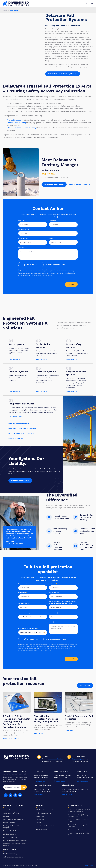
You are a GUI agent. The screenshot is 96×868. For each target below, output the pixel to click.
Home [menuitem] (5, 10)
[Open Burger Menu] (92, 4)
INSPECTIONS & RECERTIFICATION (21, 433)
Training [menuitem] (39, 823)
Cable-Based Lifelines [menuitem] (11, 813)
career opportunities (55, 759)
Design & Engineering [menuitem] (43, 813)
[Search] (87, 3)
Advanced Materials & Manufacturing (21, 128)
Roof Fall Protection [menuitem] (10, 837)
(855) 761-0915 (67, 795)
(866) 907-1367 (39, 795)
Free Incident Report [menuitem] (75, 830)
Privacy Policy (47, 650)
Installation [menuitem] (40, 819)
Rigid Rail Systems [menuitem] (10, 834)
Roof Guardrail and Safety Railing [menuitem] (15, 840)
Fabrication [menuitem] (40, 816)
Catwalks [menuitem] (7, 816)
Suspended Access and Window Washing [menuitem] (15, 845)
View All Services (15, 416)
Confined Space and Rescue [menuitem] (13, 819)
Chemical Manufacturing (16, 123)
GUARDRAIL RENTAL (16, 438)
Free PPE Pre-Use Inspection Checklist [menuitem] (78, 826)
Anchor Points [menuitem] (8, 810)
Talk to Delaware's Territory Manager (63, 74)
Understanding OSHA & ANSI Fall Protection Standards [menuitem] (80, 811)
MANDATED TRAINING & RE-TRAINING (22, 428)
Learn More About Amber (54, 184)
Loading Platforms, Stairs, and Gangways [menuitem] (14, 827)
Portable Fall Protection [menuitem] (12, 831)
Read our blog (85, 685)
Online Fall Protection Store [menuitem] (13, 857)
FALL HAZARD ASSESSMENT (19, 423)
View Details (13, 359)
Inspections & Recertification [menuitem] (46, 826)
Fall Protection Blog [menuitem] (10, 854)
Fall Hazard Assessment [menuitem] (44, 810)
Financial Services (14, 120)
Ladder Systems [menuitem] (9, 823)
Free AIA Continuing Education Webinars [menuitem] (79, 834)
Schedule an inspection (20, 481)
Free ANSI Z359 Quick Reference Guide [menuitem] (80, 821)
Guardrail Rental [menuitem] (42, 829)
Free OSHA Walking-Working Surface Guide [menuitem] (78, 816)
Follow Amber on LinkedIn (78, 184)
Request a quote (78, 759)
